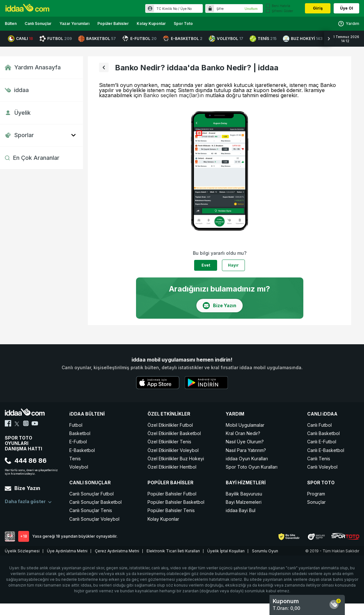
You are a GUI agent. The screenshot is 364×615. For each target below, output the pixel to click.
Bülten (11, 23)
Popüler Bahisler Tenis (171, 510)
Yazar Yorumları (74, 23)
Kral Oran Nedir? (243, 433)
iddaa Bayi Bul (241, 510)
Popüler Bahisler (113, 23)
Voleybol (79, 467)
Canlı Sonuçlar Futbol (91, 494)
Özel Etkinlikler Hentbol (172, 467)
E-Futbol (78, 442)
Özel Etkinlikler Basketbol (174, 433)
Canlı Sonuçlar (38, 23)
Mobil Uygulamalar (245, 425)
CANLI (20, 39)
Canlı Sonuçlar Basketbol (95, 502)
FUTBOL (56, 39)
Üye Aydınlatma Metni (67, 551)
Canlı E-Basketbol (326, 450)
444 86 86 (26, 461)
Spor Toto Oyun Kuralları (252, 467)
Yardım (349, 24)
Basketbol (80, 433)
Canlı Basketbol (323, 433)
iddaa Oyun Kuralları (247, 459)
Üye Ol (347, 8)
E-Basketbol (82, 450)
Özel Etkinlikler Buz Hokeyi (176, 459)
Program (316, 494)
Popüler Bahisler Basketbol (176, 502)
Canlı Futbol (319, 425)
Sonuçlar (316, 502)
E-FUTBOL (139, 39)
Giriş (318, 8)
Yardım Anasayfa (33, 67)
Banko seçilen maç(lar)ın (174, 95)
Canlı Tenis (319, 459)
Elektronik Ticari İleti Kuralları (173, 551)
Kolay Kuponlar (151, 23)
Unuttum (251, 9)
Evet (206, 265)
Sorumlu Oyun (265, 551)
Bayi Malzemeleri (244, 502)
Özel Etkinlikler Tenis (169, 442)
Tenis (75, 459)
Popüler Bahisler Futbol (172, 494)
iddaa (17, 90)
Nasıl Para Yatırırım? (246, 450)
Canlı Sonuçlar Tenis (91, 510)
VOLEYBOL (226, 39)
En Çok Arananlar (32, 158)
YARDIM (235, 414)
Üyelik (18, 113)
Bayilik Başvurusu (244, 494)
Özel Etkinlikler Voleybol (173, 450)
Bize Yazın (23, 488)
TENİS (263, 39)
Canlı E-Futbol (322, 442)
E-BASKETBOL (183, 39)
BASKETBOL (97, 39)
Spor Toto (183, 23)
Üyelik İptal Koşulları (226, 551)
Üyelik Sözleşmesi (22, 551)
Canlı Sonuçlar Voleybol (94, 519)
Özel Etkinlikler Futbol (170, 425)
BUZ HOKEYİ (303, 39)
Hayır (233, 265)
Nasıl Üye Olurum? (245, 442)
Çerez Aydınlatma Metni (117, 551)
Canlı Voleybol (322, 467)
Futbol (76, 425)
